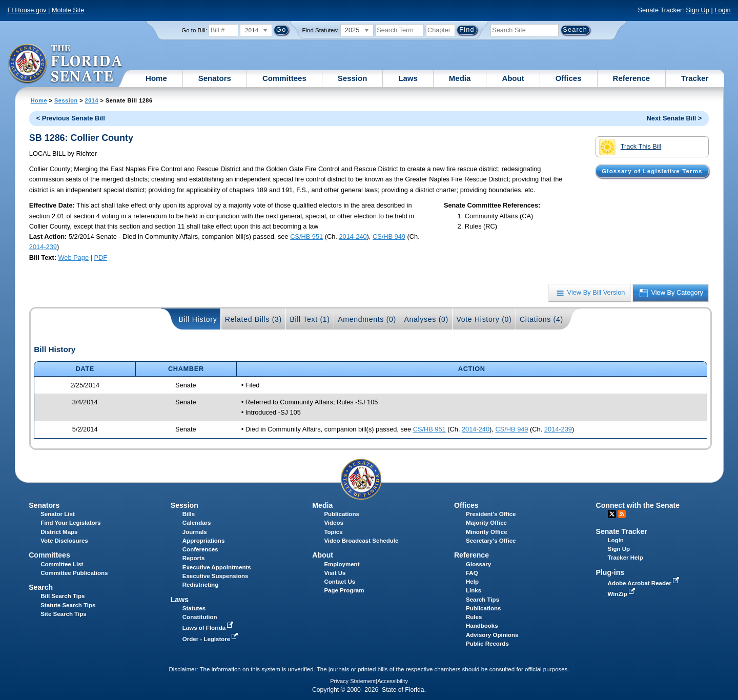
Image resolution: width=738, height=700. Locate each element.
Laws (408, 78)
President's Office (491, 514)
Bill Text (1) (310, 319)
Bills (189, 514)
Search (41, 587)
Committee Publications (74, 573)
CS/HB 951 (306, 236)
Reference (632, 78)
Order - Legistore (211, 639)
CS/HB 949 (389, 236)
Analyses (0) (426, 319)
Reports (194, 558)
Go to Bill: (194, 30)
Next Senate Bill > (674, 118)
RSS (622, 514)
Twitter (612, 514)
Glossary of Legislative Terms (652, 171)
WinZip (622, 594)
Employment (342, 564)
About (513, 78)
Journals (195, 532)
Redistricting (200, 585)
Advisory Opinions (492, 635)
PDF (100, 258)
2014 (92, 100)
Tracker (695, 78)
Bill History (198, 319)
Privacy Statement (353, 681)
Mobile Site (68, 10)
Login (722, 10)
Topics (333, 532)
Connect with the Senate (638, 505)
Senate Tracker (622, 531)
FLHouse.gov (27, 10)
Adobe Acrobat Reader (645, 583)
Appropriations (204, 541)
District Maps (59, 532)
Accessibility (393, 681)
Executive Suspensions (216, 576)
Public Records (487, 644)
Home (156, 78)
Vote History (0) (484, 319)
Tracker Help (626, 558)
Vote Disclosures (64, 541)
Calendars (197, 523)
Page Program (344, 590)
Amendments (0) (367, 319)
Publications (341, 514)
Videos (334, 523)
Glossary (478, 564)
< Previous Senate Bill (71, 118)
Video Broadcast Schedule (361, 541)
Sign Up (698, 10)
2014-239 (43, 247)
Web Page (74, 258)
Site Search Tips (63, 614)
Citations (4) (541, 319)
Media (460, 78)
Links (474, 590)
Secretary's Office (491, 541)
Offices (569, 78)
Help (472, 582)
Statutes (194, 608)
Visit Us (335, 573)
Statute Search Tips (68, 605)
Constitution (200, 617)
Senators (215, 78)
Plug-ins (610, 572)
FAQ (472, 573)
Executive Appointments (217, 567)
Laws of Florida (209, 628)
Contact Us (340, 582)
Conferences (200, 549)
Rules (474, 617)
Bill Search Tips (63, 596)
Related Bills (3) (253, 319)
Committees (284, 78)
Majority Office (486, 523)
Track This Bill (630, 147)
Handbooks (482, 626)
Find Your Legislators (70, 523)
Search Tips (483, 600)
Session (353, 78)
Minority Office (487, 532)
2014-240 (353, 236)
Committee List (62, 564)
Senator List (58, 514)
